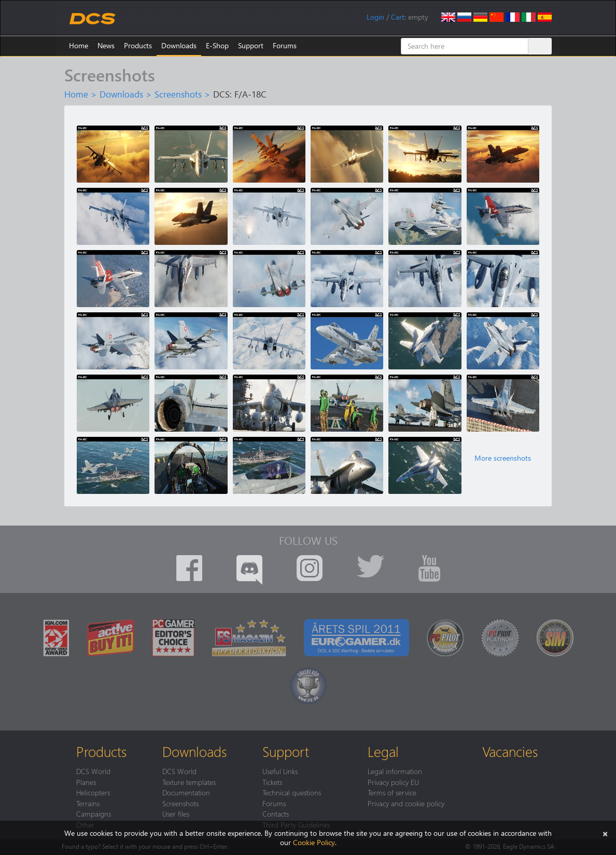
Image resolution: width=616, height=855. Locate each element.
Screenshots (178, 94)
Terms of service (392, 792)
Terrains (88, 803)
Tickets (272, 782)
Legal (383, 751)
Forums (285, 45)
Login (375, 17)
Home (79, 45)
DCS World (93, 771)
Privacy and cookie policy (406, 803)
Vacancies (510, 751)
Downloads (179, 45)
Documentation (186, 792)
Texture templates (189, 782)
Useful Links (280, 771)
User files (176, 813)
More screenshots (503, 458)
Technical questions (292, 792)
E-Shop (217, 45)
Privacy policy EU (393, 782)
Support (251, 45)
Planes (86, 782)
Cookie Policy (314, 842)
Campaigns (94, 813)
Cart (398, 17)
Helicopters (93, 792)
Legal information (395, 771)
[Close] (605, 833)
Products (138, 45)
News (106, 45)
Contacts (276, 813)
